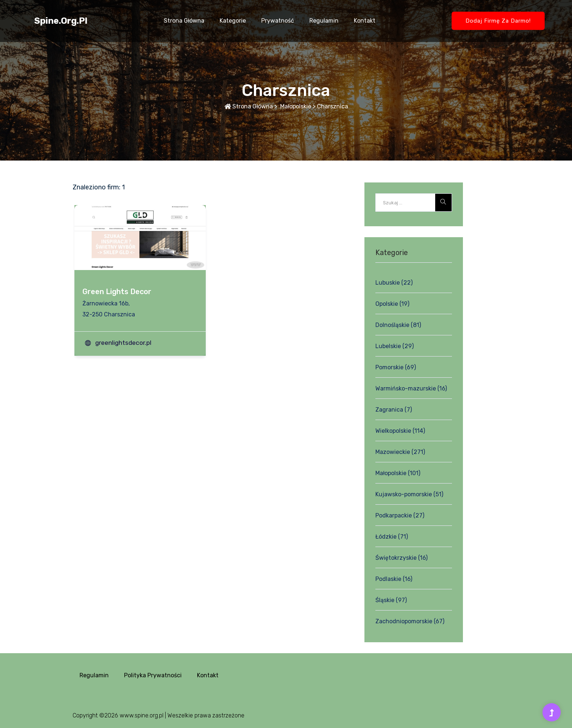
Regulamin (324, 21)
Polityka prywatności (153, 675)
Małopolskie (295, 106)
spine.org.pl (61, 21)
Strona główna (184, 21)
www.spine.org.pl (142, 715)
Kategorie (233, 21)
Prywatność (278, 21)
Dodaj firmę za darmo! (498, 21)
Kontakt (365, 21)
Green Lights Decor (117, 292)
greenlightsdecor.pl (123, 343)
